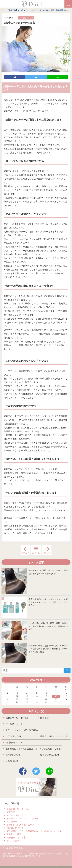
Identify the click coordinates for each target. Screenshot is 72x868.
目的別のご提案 (13, 755)
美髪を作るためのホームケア (54, 736)
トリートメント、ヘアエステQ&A (22, 730)
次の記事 (47, 551)
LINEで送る (57, 77)
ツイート (36, 77)
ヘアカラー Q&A (26, 18)
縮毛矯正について (14, 742)
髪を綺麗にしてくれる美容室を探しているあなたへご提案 (33, 749)
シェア (15, 77)
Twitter (36, 771)
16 (56, 696)
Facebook (23, 771)
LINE (49, 771)
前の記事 (26, 551)
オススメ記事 (12, 761)
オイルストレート (14, 724)
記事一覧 (36, 553)
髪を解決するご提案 (50, 755)
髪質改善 (45, 718)
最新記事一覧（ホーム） (17, 718)
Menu (68, 4)
